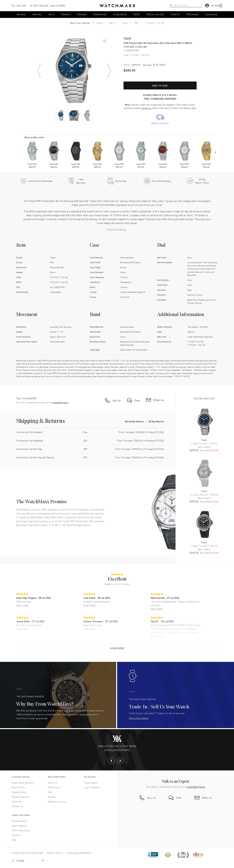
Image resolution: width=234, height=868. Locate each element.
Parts (137, 14)
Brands (21, 14)
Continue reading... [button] (117, 229)
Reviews (52, 797)
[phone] (47, 6)
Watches (37, 14)
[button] (217, 6)
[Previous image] (39, 71)
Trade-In (175, 14)
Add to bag (160, 85)
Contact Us (17, 806)
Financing (17, 801)
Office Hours (54, 787)
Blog (14, 840)
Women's (66, 14)
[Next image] (109, 71)
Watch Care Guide (21, 830)
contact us (146, 108)
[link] (160, 120)
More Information (139, 718)
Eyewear (82, 14)
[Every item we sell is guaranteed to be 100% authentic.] (36, 181)
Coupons (16, 835)
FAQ (50, 792)
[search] (171, 5)
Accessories (120, 14)
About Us (53, 783)
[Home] (117, 6)
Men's (51, 14)
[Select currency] (28, 860)
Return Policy (18, 787)
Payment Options (20, 797)
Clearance (211, 14)
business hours (61, 402)
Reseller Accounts (57, 801)
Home (99, 23)
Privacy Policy (55, 853)
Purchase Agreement (79, 853)
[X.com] (120, 761)
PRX (136, 23)
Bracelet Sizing (19, 821)
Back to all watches (80, 23)
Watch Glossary (19, 826)
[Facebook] (111, 761)
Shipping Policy (19, 792)
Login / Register (92, 787)
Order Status (91, 783)
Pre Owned (193, 14)
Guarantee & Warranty (23, 783)
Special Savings (155, 14)
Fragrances (100, 14)
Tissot (125, 23)
